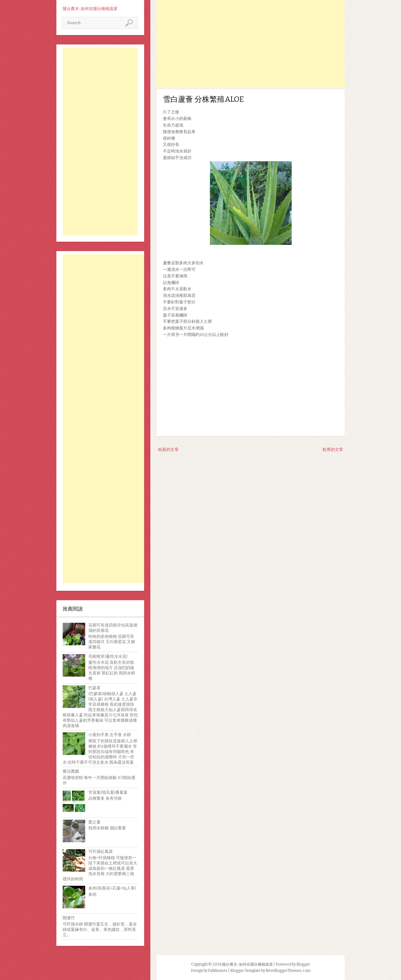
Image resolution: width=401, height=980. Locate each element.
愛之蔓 (94, 822)
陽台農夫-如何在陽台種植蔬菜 (90, 9)
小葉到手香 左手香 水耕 (110, 735)
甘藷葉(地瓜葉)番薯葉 (108, 792)
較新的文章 (168, 449)
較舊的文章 (333, 449)
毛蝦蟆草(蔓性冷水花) (108, 656)
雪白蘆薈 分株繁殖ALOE (203, 99)
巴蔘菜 (94, 688)
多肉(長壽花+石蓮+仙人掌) (112, 888)
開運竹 (69, 918)
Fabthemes (218, 971)
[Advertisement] (100, 142)
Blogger (303, 964)
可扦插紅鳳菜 (101, 851)
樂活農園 (71, 771)
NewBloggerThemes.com (288, 971)
